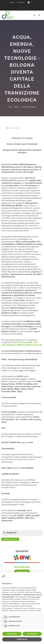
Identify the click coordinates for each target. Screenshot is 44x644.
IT (31, 2)
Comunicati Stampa (29, 107)
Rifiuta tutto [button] (12, 634)
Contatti (21, 3)
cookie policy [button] (36, 597)
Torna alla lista (10, 539)
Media (17, 107)
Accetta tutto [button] (32, 634)
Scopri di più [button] (22, 639)
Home (12, 3)
